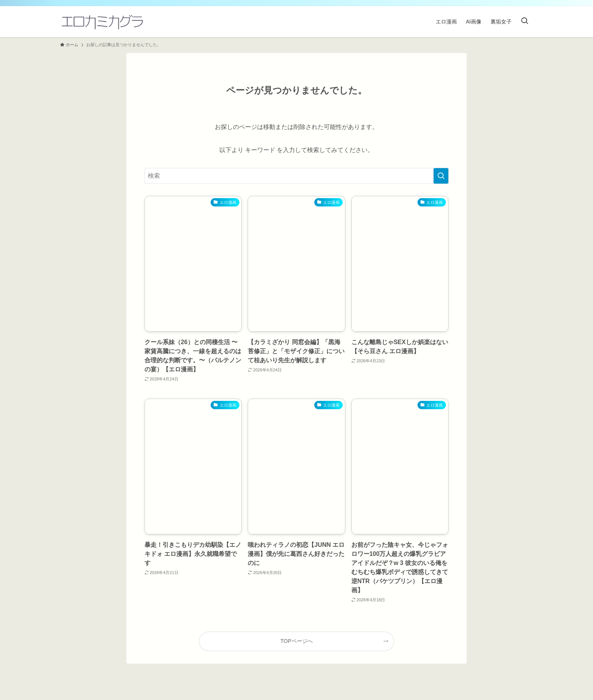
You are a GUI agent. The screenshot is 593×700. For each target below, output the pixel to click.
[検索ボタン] (525, 22)
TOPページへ (296, 641)
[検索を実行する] (441, 176)
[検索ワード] (296, 176)
